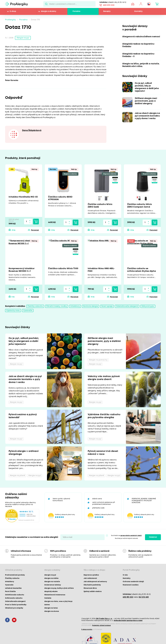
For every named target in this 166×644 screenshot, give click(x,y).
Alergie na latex (51, 608)
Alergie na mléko (51, 578)
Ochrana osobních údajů (133, 582)
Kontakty (138, 11)
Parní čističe (10, 592)
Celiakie (48, 598)
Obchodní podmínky (92, 585)
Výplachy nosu (13, 311)
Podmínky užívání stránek (101, 626)
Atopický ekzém (51, 592)
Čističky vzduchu (35, 306)
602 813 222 (109, 5)
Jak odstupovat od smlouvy (95, 582)
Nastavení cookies (131, 585)
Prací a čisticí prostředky (16, 605)
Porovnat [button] (35, 230)
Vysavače (28, 311)
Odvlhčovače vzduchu (15, 595)
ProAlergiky (10, 20)
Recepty (107, 11)
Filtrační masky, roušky (57, 306)
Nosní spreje (107, 306)
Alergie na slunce (52, 611)
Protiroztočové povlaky (15, 575)
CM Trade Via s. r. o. (104, 619)
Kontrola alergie (91, 306)
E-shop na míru (87, 629)
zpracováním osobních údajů (131, 536)
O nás (125, 575)
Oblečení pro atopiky (14, 608)
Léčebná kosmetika (13, 588)
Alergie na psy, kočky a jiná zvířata (59, 588)
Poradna (76, 11)
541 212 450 (144, 597)
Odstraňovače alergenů (127, 306)
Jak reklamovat (90, 578)
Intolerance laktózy (53, 585)
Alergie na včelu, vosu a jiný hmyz (58, 601)
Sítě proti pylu (148, 306)
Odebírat (153, 537)
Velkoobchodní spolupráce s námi (128, 621)
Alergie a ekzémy (49, 11)
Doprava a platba (91, 575)
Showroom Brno (90, 588)
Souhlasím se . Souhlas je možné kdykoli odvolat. (127, 537)
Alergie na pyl (23, 38)
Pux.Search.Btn (46, 4)
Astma (47, 605)
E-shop (13, 11)
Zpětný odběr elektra (93, 592)
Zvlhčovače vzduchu (14, 598)
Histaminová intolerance (55, 595)
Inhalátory (75, 306)
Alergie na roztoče (52, 582)
